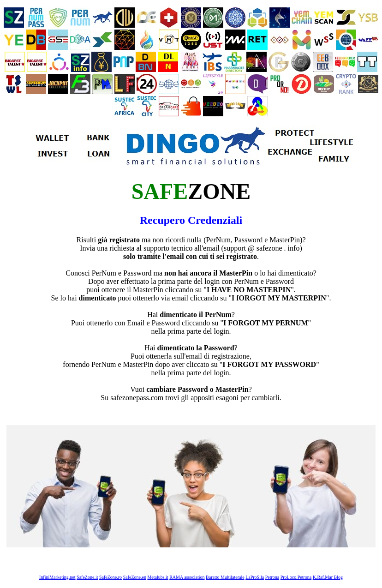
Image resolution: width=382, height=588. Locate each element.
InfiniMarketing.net (57, 577)
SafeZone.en (135, 577)
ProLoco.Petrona (296, 577)
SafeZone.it (87, 577)
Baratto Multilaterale (225, 577)
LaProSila (255, 577)
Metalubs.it (158, 577)
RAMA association (187, 577)
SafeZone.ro (110, 577)
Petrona (272, 577)
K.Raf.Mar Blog (328, 577)
